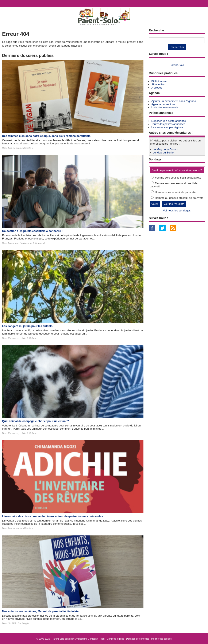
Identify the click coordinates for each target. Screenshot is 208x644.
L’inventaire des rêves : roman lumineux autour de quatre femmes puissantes (53, 516)
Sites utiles (158, 84)
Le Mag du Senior (164, 153)
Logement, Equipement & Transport (26, 243)
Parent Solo (177, 65)
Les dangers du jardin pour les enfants (27, 326)
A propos (157, 88)
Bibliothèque (159, 81)
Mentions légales (115, 639)
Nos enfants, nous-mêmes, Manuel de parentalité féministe (40, 611)
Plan (102, 639)
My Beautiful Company (86, 639)
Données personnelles (138, 639)
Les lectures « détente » (21, 148)
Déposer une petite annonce (169, 121)
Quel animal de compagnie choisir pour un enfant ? (36, 421)
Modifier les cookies (161, 639)
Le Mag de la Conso (165, 149)
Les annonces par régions (167, 127)
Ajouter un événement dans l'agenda (174, 101)
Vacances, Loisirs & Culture (22, 338)
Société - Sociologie (18, 623)
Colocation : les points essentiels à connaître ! (32, 231)
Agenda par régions (163, 104)
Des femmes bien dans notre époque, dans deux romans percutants (46, 136)
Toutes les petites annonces (168, 124)
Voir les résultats (174, 204)
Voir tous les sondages (177, 210)
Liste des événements (165, 107)
